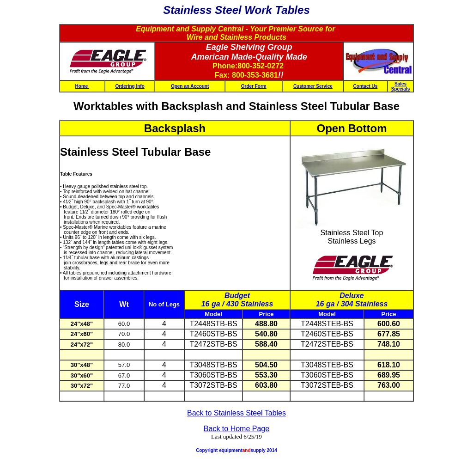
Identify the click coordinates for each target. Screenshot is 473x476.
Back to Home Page (236, 429)
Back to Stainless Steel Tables (236, 413)
